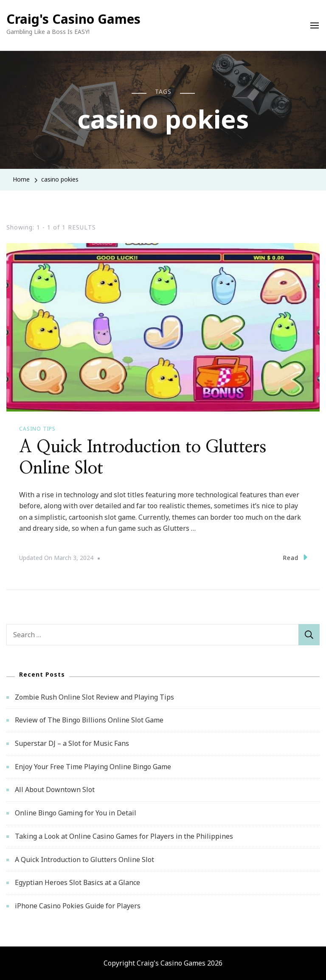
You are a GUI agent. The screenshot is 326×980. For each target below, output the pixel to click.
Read (295, 557)
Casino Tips (37, 429)
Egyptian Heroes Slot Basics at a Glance (77, 882)
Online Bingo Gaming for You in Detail (76, 813)
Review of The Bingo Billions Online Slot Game (89, 720)
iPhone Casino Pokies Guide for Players (78, 906)
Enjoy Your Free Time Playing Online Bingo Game (93, 767)
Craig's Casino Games (73, 19)
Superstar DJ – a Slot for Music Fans (72, 743)
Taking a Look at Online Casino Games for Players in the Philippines (124, 836)
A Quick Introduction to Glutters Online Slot (84, 860)
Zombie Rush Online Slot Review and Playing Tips (94, 697)
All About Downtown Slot (55, 790)
